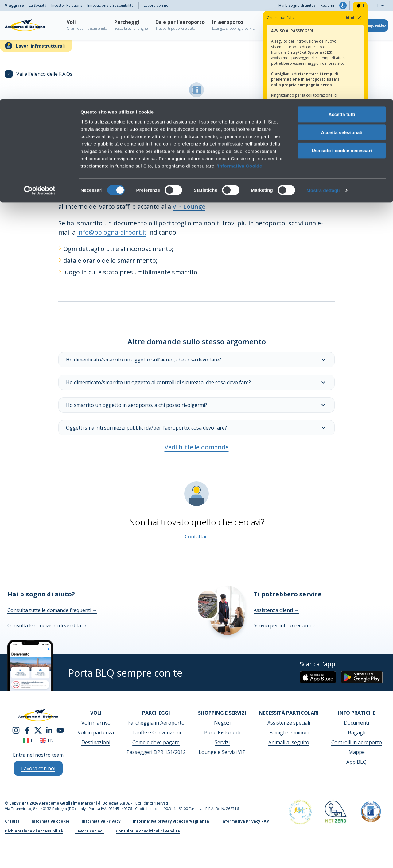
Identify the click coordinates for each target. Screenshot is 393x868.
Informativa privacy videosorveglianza (171, 821)
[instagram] (16, 730)
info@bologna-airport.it (112, 232)
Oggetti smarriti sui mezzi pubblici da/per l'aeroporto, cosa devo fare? (196, 428)
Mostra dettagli (323, 91)
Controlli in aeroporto (357, 742)
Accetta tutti (342, 15)
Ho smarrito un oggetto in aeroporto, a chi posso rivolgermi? (196, 405)
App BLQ (356, 762)
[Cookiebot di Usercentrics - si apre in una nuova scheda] (40, 91)
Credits (12, 821)
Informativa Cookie (240, 66)
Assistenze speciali (289, 723)
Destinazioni (96, 742)
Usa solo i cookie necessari (342, 51)
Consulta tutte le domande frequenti (52, 610)
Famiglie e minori (289, 732)
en (47, 740)
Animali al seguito (289, 742)
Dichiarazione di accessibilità (34, 831)
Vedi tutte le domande (197, 447)
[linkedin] (49, 730)
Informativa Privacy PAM (245, 821)
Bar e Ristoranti (222, 732)
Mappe (357, 752)
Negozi (222, 723)
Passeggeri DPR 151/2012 (156, 752)
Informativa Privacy (101, 821)
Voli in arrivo (96, 723)
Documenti (356, 723)
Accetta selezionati (342, 33)
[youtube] (60, 730)
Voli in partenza (96, 732)
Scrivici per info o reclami (285, 625)
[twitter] (38, 730)
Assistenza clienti (276, 610)
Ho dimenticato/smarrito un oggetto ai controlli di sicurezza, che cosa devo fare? (196, 382)
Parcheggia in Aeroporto (156, 723)
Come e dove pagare (156, 742)
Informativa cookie (51, 821)
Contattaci (197, 537)
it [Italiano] (29, 740)
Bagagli (357, 732)
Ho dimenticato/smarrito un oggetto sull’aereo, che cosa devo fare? (196, 360)
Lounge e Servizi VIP (222, 752)
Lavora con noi (89, 831)
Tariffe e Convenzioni (156, 732)
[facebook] (27, 730)
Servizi (222, 742)
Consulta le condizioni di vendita (47, 625)
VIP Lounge (189, 206)
